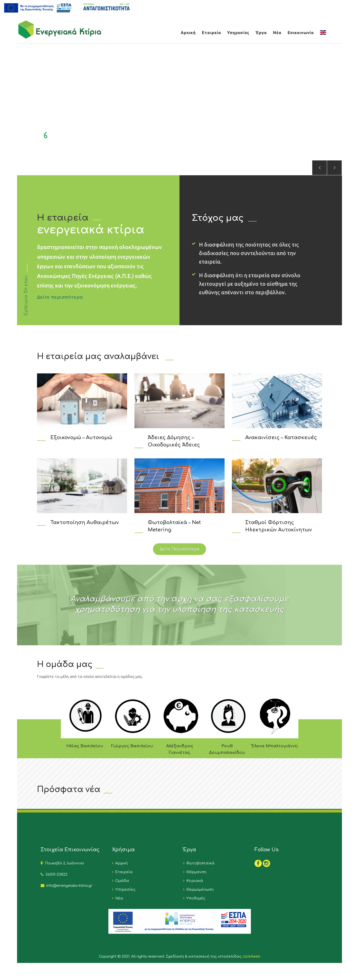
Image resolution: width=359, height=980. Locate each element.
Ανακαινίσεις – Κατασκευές (281, 438)
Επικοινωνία (301, 32)
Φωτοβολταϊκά (199, 863)
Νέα (277, 32)
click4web (251, 957)
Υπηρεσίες (238, 32)
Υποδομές (195, 898)
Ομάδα (121, 881)
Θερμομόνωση (199, 890)
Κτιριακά (194, 881)
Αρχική (188, 32)
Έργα (261, 32)
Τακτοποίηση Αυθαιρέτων (85, 522)
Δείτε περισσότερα (60, 297)
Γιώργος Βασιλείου (132, 746)
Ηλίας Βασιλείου (85, 746)
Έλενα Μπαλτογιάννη (275, 746)
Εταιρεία (212, 32)
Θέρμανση (195, 872)
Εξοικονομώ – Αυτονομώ (81, 438)
